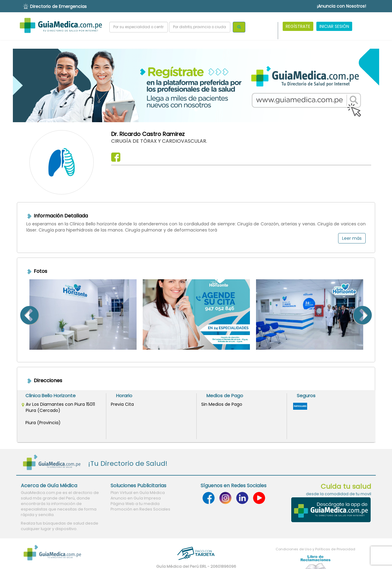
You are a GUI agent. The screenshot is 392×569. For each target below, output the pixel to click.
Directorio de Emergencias (58, 6)
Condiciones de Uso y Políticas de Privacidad (315, 549)
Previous (22, 315)
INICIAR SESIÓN (334, 26)
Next (370, 315)
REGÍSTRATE (298, 26)
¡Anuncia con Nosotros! (341, 6)
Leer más (352, 238)
